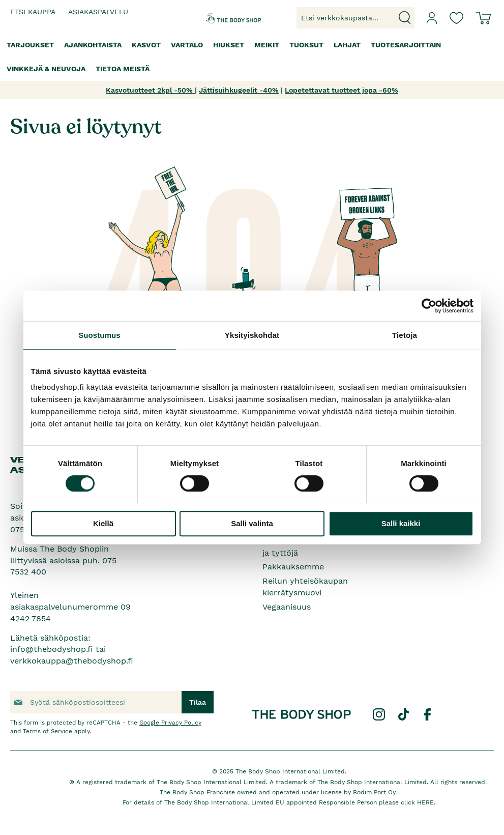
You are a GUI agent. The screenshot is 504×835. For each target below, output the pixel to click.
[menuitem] (30, 45)
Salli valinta (252, 523)
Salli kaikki (401, 523)
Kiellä (103, 523)
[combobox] (355, 18)
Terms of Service (48, 731)
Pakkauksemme (293, 567)
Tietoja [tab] (405, 335)
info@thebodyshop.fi (52, 649)
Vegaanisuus (287, 607)
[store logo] (224, 18)
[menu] (252, 57)
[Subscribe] (198, 702)
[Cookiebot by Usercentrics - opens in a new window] (429, 306)
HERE (425, 802)
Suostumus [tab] (99, 335)
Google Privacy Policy (170, 723)
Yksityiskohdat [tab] (252, 335)
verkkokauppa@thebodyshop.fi (72, 661)
